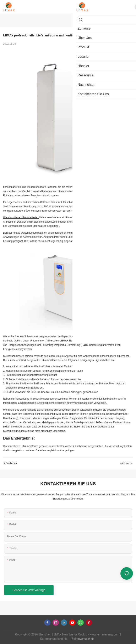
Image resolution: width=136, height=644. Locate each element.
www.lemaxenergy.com (105, 634)
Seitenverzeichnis (83, 639)
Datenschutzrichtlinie (54, 639)
